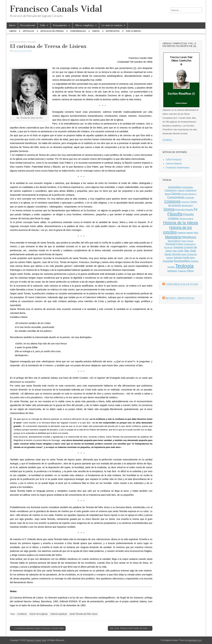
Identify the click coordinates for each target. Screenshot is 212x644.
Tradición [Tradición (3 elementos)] (182, 271)
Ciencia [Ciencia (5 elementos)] (176, 194)
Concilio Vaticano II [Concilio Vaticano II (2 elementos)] (189, 194)
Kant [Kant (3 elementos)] (196, 233)
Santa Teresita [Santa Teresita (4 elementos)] (173, 254)
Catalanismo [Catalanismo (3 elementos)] (171, 190)
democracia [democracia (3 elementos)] (187, 205)
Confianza (22, 614)
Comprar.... (168, 140)
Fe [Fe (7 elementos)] (196, 209)
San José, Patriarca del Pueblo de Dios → (130, 628)
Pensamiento (60, 25)
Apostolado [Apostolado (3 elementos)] (187, 187)
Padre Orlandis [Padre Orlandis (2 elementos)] (187, 241)
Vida (43, 25)
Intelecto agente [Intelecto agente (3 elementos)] (185, 233)
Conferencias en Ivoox (182, 284)
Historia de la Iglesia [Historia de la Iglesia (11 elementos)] (181, 223)
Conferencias (78, 31)
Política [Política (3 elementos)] (180, 244)
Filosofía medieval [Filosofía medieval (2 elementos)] (186, 219)
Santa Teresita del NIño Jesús (84, 614)
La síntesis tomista (112, 25)
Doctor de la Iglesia (39, 614)
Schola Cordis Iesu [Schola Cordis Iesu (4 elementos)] (184, 257)
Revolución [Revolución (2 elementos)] (169, 247)
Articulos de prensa (52, 31)
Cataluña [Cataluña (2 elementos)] (181, 190)
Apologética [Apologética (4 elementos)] (175, 187)
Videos (96, 31)
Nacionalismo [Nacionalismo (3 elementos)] (174, 241)
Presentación (28, 25)
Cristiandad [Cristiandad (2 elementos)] (189, 198)
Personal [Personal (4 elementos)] (171, 244)
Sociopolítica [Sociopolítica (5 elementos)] (182, 261)
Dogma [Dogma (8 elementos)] (169, 209)
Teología (31, 42)
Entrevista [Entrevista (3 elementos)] (180, 210)
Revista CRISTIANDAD (180, 298)
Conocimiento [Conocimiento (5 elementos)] (176, 197)
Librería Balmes (174, 164)
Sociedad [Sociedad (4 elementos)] (168, 261)
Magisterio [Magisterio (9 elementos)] (173, 237)
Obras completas (84, 25)
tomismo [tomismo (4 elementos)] (172, 271)
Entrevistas (113, 31)
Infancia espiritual (59, 614)
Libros (13, 31)
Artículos (28, 31)
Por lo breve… (134, 31)
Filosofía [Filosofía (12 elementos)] (175, 214)
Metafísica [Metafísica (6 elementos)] (189, 237)
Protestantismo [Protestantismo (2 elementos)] (190, 244)
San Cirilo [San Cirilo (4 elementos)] (178, 251)
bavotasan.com (195, 640)
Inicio (12, 25)
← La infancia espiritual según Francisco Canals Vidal (38, 628)
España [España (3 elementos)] (189, 210)
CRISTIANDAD (174, 160)
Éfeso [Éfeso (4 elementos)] (190, 271)
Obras (23, 42)
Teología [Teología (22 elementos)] (184, 266)
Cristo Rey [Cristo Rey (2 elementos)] (185, 202)
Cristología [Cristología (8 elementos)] (172, 201)
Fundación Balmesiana (178, 168)
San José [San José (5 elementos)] (190, 251)
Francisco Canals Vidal (56, 9)
